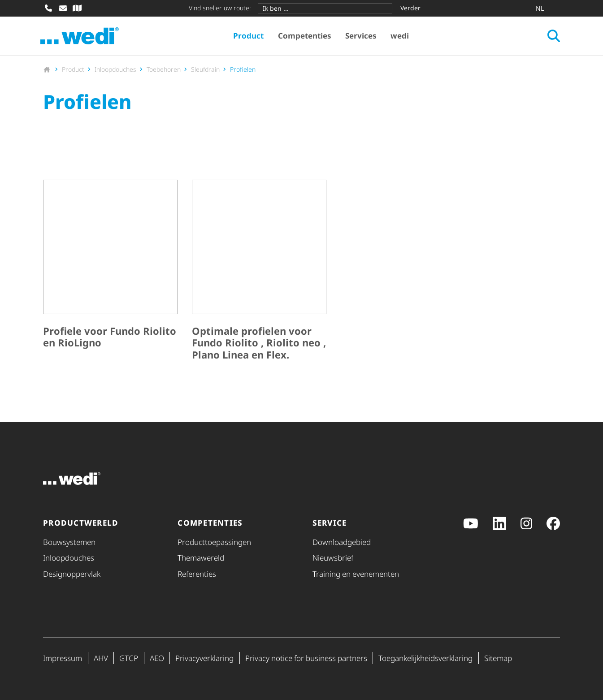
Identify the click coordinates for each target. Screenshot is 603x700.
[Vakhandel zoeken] (77, 8)
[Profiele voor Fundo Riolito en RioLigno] (110, 273)
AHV (101, 658)
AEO (157, 658)
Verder (410, 8)
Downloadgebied (342, 542)
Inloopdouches (69, 558)
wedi (401, 36)
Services (362, 36)
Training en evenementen (356, 574)
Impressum (63, 658)
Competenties (306, 36)
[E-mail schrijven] (63, 8)
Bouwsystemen (69, 542)
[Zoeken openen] (551, 36)
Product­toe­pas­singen (214, 542)
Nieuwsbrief (333, 558)
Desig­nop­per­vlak (72, 574)
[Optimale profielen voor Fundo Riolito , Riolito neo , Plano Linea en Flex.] (259, 273)
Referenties (197, 574)
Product (250, 36)
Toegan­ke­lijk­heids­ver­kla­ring (425, 658)
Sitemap (498, 658)
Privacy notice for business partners (306, 658)
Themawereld (201, 558)
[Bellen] (48, 8)
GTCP (129, 658)
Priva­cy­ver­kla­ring (204, 658)
